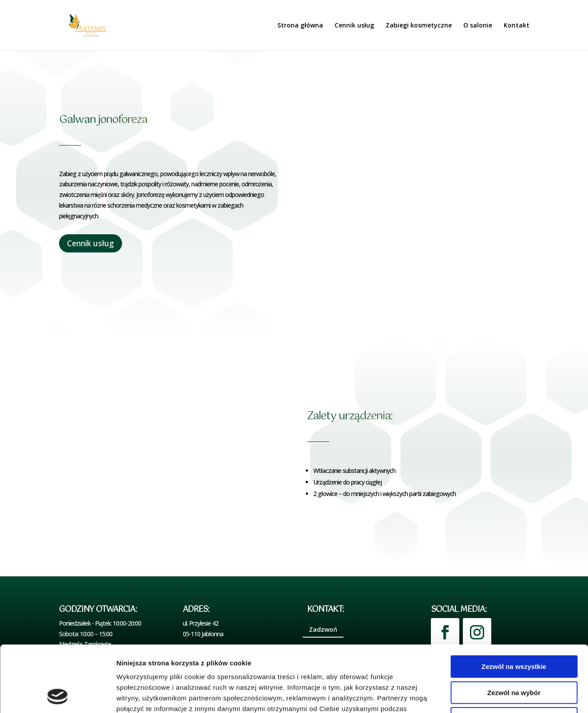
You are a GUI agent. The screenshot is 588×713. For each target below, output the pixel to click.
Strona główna (300, 26)
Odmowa (514, 656)
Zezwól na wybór (514, 631)
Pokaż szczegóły (474, 695)
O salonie (478, 26)
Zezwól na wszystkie (514, 605)
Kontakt (517, 26)
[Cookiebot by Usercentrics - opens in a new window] (57, 696)
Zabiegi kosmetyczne (419, 26)
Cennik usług (354, 26)
